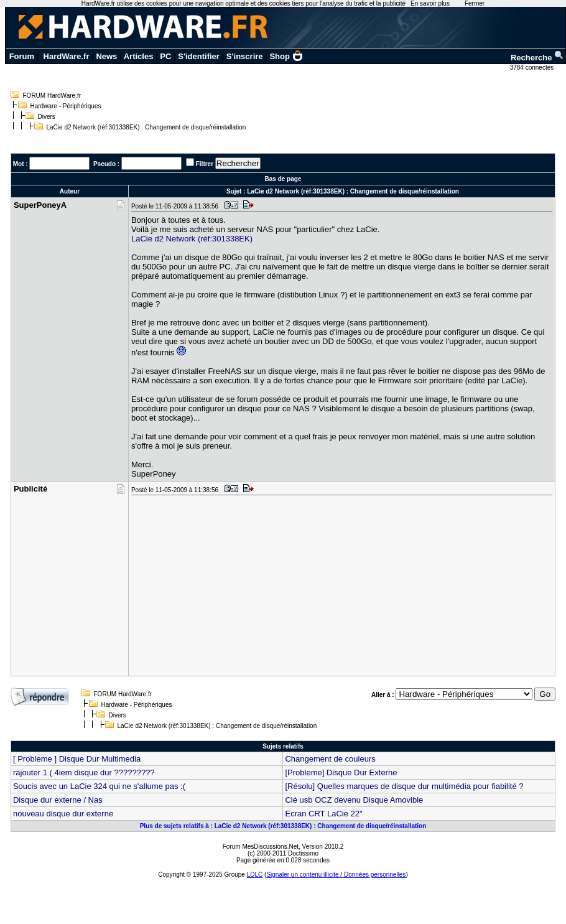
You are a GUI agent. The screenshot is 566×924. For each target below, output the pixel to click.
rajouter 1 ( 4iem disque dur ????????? (84, 772)
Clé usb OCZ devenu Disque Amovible (354, 800)
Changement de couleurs (330, 759)
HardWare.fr (67, 56)
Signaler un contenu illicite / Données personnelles (336, 875)
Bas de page (283, 179)
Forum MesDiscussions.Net (261, 847)
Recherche (537, 58)
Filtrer (205, 164)
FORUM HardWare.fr (52, 96)
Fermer (475, 3)
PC (165, 56)
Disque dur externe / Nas (58, 800)
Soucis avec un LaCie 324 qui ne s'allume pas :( (99, 786)
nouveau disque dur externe (63, 814)
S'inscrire (245, 56)
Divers (47, 117)
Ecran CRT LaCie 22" (323, 814)
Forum (22, 56)
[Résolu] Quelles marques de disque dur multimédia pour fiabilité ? (404, 786)
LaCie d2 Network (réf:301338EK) (192, 239)
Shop (286, 56)
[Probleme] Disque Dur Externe (341, 772)
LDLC (255, 875)
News (106, 56)
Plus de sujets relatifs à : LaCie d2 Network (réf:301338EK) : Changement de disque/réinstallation (283, 826)
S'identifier (199, 56)
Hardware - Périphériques (66, 106)
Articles (139, 56)
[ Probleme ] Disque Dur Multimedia (77, 759)
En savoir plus (430, 3)
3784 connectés (533, 68)
